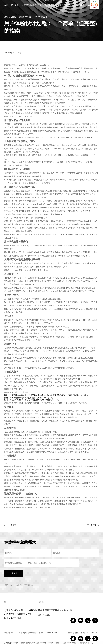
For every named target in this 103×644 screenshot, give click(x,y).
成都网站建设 (18, 643)
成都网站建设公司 (55, 643)
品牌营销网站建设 (29, 5)
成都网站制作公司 (86, 643)
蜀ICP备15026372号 (90, 633)
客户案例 (15, 5)
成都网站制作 (41, 643)
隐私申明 (79, 633)
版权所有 (71, 633)
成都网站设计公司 (70, 643)
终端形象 (81, 5)
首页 (6, 5)
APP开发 (70, 5)
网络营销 (59, 5)
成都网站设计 (30, 643)
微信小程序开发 (46, 5)
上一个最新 (11, 525)
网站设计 (94, 228)
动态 (89, 5)
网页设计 (40, 113)
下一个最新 (92, 525)
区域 (64, 633)
